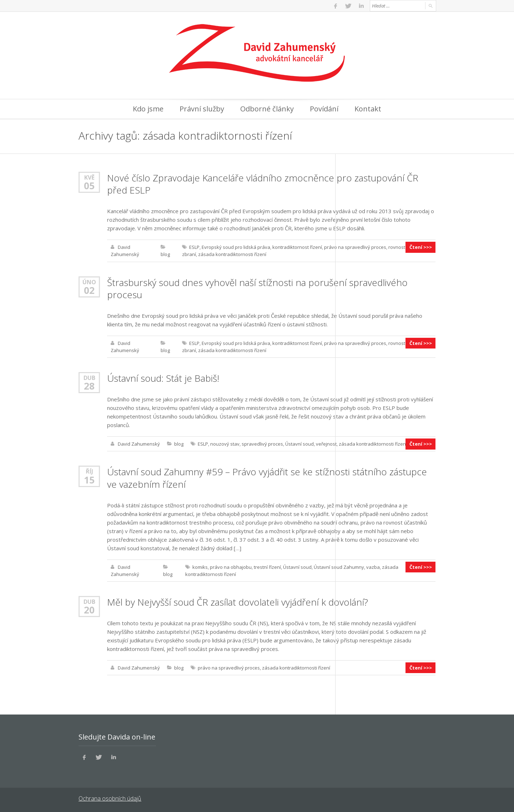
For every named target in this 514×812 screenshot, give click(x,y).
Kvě (89, 177)
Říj (89, 471)
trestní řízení (267, 566)
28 (89, 386)
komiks (200, 566)
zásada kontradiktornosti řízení (232, 254)
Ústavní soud (299, 443)
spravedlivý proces (262, 443)
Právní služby (202, 109)
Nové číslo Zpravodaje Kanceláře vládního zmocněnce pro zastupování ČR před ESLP (263, 184)
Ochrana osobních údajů (110, 798)
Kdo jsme (148, 109)
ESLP (194, 247)
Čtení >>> (421, 247)
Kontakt (368, 109)
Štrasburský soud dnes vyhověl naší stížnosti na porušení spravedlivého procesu (257, 288)
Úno (89, 282)
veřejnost (326, 443)
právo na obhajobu (231, 566)
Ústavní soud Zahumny (339, 566)
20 (89, 609)
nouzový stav (225, 443)
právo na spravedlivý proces (355, 247)
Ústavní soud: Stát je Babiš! (163, 378)
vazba (373, 566)
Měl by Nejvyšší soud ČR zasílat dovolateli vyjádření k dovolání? (238, 601)
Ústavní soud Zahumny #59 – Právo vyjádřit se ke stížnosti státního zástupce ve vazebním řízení (267, 477)
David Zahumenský (139, 443)
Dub (89, 377)
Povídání (324, 109)
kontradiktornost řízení (297, 247)
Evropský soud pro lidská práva (236, 247)
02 (89, 290)
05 (89, 186)
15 (89, 479)
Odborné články (267, 109)
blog (165, 254)
